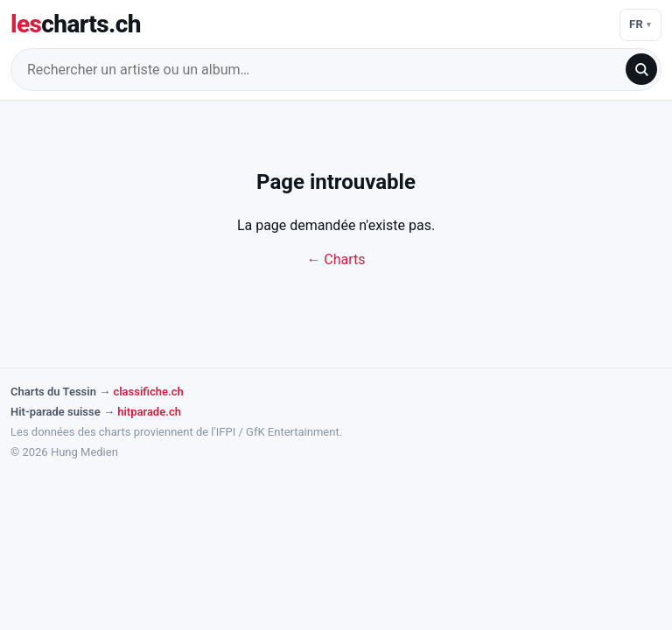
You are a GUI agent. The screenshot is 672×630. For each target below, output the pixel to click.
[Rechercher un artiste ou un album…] (324, 70)
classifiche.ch (148, 392)
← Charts (336, 259)
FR (637, 24)
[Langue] (640, 25)
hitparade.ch (149, 412)
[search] (641, 69)
